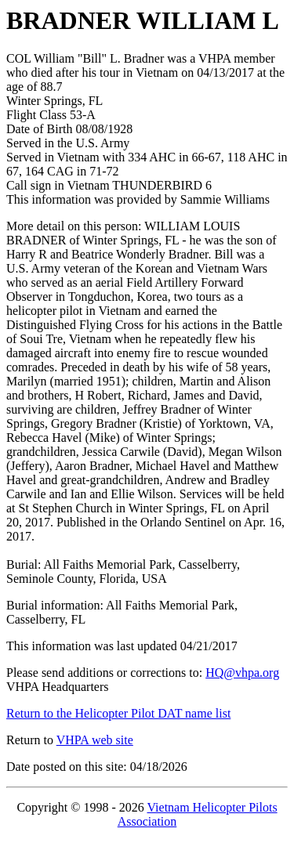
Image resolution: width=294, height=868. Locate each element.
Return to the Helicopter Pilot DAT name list (118, 713)
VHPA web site (95, 740)
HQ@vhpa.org (242, 673)
